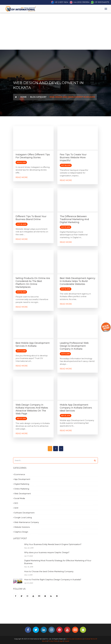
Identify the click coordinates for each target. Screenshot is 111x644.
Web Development (22, 494)
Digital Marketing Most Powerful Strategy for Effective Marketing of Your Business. (58, 562)
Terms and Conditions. (74, 639)
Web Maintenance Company (26, 522)
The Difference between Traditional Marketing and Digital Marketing (74, 219)
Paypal (67, 641)
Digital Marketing (21, 484)
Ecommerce (19, 474)
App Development (22, 479)
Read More (22, 177)
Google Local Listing (22, 518)
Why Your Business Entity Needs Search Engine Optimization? (53, 544)
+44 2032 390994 (81, 2)
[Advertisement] (55, 31)
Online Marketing (21, 489)
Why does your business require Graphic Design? (47, 552)
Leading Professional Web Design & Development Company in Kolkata (74, 346)
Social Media (19, 498)
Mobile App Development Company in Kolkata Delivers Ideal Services (76, 408)
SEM (16, 508)
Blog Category (38, 97)
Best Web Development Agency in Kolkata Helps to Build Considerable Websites (78, 281)
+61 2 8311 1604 (61, 2)
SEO (16, 503)
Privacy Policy (53, 641)
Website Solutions (21, 527)
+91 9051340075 (102, 2)
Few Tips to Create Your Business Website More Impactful (73, 158)
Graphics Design (21, 532)
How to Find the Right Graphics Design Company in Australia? (53, 580)
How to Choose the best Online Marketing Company (49, 571)
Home (23, 97)
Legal (61, 641)
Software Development (24, 513)
